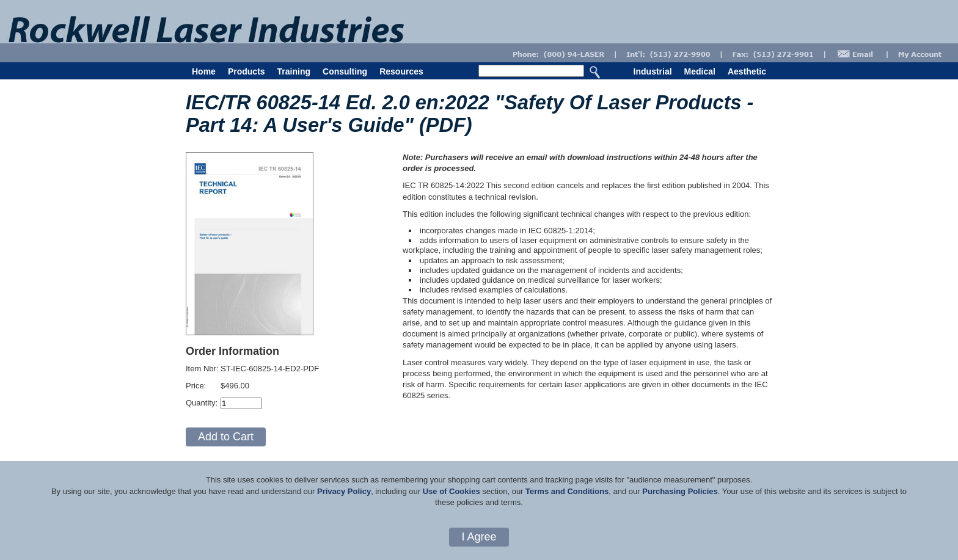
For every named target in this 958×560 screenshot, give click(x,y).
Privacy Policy (344, 491)
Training (294, 71)
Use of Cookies (452, 491)
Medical (700, 71)
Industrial (653, 71)
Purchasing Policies (680, 491)
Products (247, 71)
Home (204, 71)
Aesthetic (747, 71)
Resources (401, 71)
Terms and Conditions (567, 491)
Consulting (345, 71)
